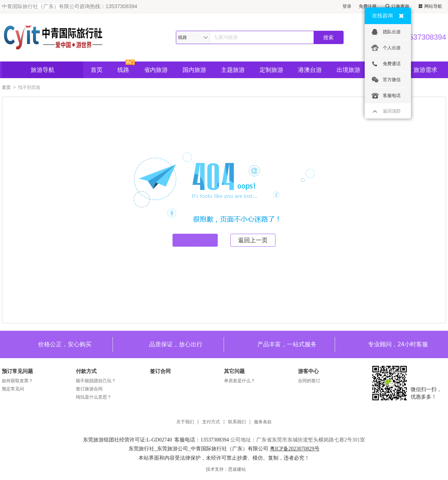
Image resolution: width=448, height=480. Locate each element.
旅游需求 (425, 70)
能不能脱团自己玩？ (96, 381)
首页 (97, 70)
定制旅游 (271, 70)
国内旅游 (194, 70)
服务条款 (263, 422)
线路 (123, 70)
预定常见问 (13, 389)
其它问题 (234, 371)
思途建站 (237, 469)
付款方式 (86, 371)
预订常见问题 (17, 371)
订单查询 (397, 6)
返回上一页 (253, 240)
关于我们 (185, 422)
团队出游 (386, 32)
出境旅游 (348, 70)
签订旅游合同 (89, 389)
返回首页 (195, 240)
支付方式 (211, 422)
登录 (347, 6)
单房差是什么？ (240, 381)
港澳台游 (310, 70)
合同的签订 (309, 381)
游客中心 (308, 371)
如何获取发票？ (17, 381)
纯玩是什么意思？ (94, 397)
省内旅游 (156, 70)
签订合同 (160, 371)
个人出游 (386, 48)
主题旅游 (233, 70)
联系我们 (237, 422)
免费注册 (368, 6)
